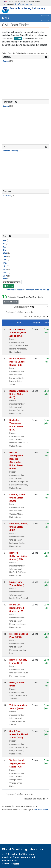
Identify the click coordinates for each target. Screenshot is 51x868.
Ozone (6, 61)
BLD (4, 247)
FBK (4, 260)
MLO (5, 269)
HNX (5, 263)
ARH (5, 240)
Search (9, 286)
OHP (5, 276)
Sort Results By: (21, 307)
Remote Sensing (10, 151)
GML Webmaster (41, 810)
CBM (5, 257)
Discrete (7, 196)
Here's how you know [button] (24, 4)
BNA (4, 250)
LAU (4, 266)
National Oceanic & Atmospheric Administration (19, 859)
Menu (6, 18)
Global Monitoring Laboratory (28, 8)
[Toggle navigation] (45, 18)
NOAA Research (12, 864)
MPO (5, 273)
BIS (4, 244)
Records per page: (33, 317)
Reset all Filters (11, 302)
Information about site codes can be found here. (28, 290)
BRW (5, 253)
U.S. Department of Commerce (19, 854)
